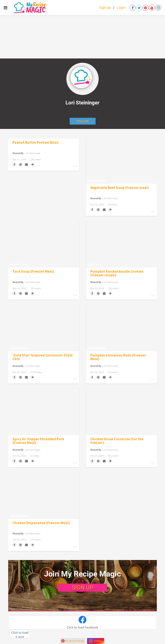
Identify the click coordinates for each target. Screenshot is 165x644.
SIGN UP (82, 587)
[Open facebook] (133, 8)
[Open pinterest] (145, 8)
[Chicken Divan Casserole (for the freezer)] (121, 411)
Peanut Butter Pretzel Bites (35, 143)
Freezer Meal (97, 181)
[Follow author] (83, 121)
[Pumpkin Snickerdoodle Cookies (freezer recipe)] (121, 244)
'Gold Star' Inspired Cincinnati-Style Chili (43, 357)
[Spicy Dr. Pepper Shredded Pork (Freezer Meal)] (44, 411)
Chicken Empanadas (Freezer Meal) (41, 523)
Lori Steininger (33, 153)
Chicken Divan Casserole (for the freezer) (117, 441)
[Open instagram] (158, 8)
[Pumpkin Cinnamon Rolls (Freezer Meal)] (121, 328)
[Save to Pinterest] (20, 165)
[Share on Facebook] (14, 165)
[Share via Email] (26, 165)
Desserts (95, 265)
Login (121, 8)
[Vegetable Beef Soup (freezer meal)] (121, 160)
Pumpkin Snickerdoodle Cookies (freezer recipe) (117, 273)
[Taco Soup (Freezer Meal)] (44, 244)
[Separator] (32, 165)
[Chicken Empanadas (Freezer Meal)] (44, 495)
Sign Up (105, 8)
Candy (11, 168)
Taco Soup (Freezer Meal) (33, 272)
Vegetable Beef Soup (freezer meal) (120, 188)
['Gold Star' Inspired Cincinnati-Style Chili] (44, 328)
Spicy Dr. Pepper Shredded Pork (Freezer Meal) (38, 441)
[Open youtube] (152, 8)
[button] (82, 623)
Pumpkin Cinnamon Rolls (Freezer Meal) (118, 357)
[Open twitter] (139, 8)
